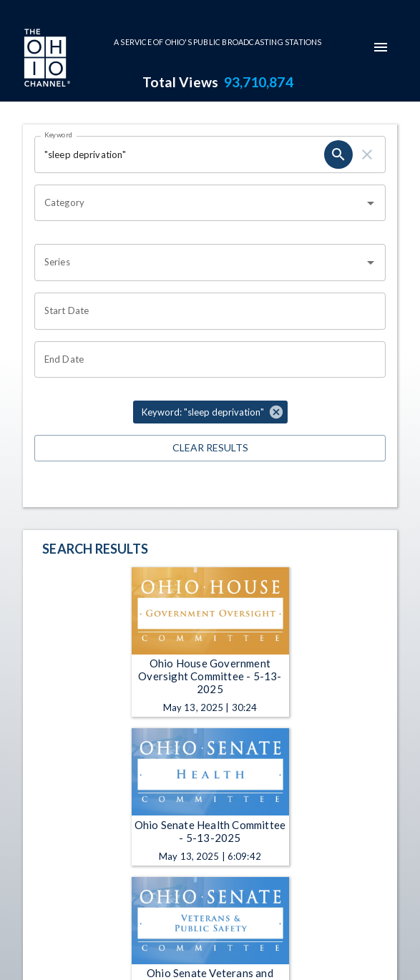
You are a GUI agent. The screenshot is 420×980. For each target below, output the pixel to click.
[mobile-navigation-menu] (381, 47)
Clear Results (210, 448)
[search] (338, 155)
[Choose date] (205, 311)
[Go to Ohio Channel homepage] (46, 59)
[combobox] (199, 203)
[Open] (371, 203)
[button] (210, 412)
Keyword (59, 134)
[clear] (367, 155)
